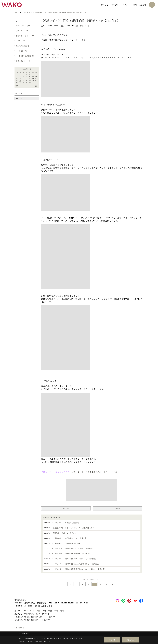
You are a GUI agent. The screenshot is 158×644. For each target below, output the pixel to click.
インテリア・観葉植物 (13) (25, 56)
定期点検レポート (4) (23, 61)
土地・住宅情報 (140, 5)
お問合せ (104, 5)
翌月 (36, 86)
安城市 (38, 611)
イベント (126, 5)
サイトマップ (20, 628)
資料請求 (115, 5)
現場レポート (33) (22, 31)
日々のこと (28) (21, 51)
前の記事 (66, 508)
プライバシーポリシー (65, 639)
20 (20, 81)
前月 (17, 86)
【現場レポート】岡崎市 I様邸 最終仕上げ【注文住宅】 (95, 472)
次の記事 (117, 508)
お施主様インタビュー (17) (25, 36)
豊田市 (32, 611)
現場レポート (85, 26)
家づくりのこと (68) (23, 26)
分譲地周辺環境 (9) (22, 46)
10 (33, 77)
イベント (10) (21, 41)
